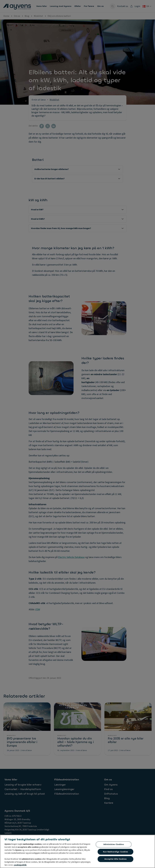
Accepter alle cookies (115, 860)
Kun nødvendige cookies (116, 852)
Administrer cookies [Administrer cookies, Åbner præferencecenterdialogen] (114, 845)
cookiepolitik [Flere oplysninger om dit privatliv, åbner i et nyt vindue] (20, 866)
